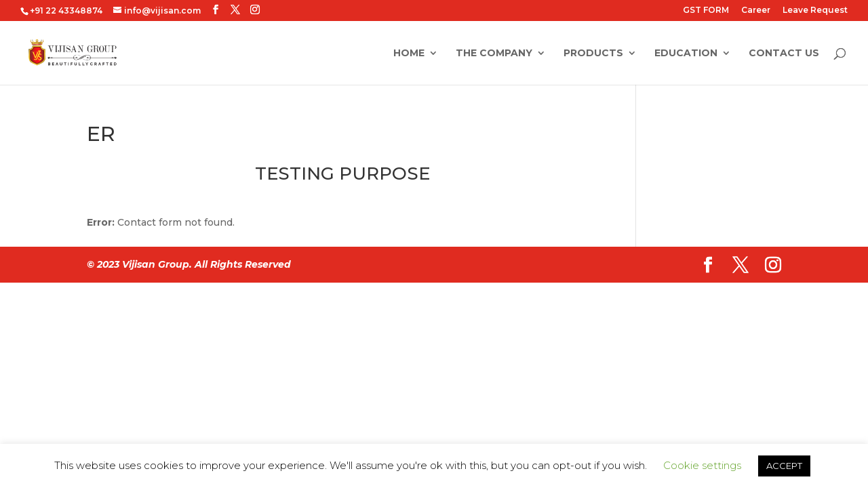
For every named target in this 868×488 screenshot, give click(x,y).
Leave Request (815, 11)
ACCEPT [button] (784, 466)
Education (686, 54)
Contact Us (784, 54)
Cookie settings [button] (702, 465)
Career (756, 11)
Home (409, 54)
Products (593, 54)
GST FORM (706, 11)
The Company (494, 54)
